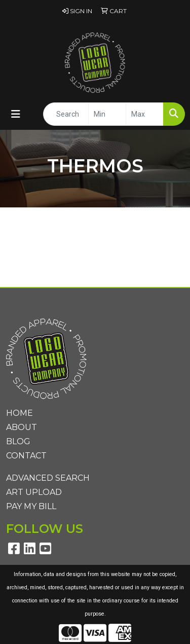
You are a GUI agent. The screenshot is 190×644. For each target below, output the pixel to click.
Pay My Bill (31, 506)
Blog (18, 441)
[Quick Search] (66, 114)
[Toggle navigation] (16, 114)
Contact (26, 456)
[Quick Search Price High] (145, 114)
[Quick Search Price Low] (107, 114)
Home (20, 413)
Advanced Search (48, 478)
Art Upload (34, 492)
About (22, 427)
